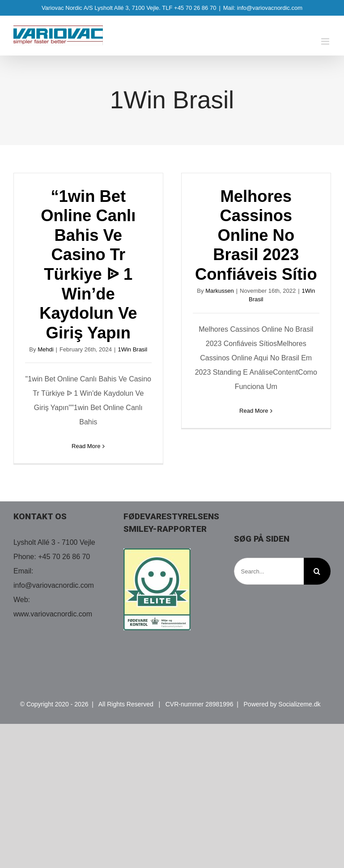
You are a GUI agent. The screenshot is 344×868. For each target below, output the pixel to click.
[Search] (317, 571)
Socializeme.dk (299, 704)
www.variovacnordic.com (53, 614)
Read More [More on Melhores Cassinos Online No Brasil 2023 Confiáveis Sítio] (254, 411)
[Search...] (269, 571)
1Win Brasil (132, 349)
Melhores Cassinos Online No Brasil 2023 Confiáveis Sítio (256, 235)
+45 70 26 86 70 (64, 557)
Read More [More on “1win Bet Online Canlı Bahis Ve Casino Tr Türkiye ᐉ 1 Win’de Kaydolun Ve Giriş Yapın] (86, 446)
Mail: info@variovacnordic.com (263, 8)
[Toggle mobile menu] (326, 41)
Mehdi (45, 349)
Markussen (220, 291)
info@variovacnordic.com (54, 585)
